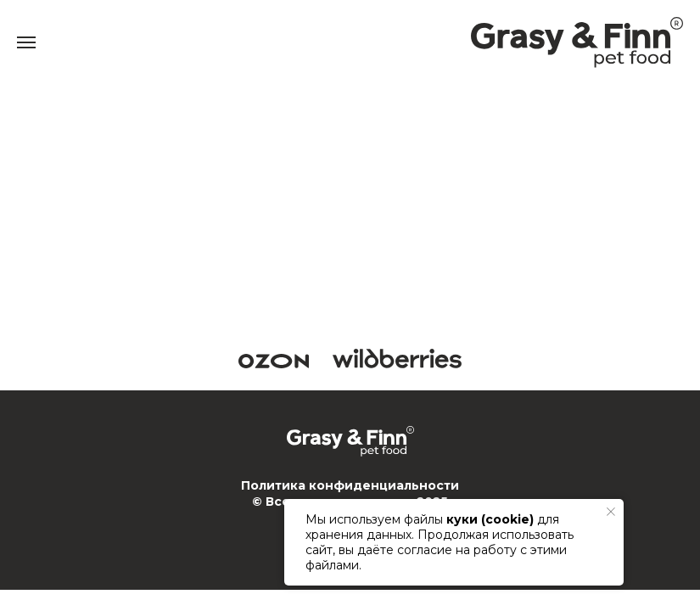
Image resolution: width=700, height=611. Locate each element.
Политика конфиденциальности (350, 485)
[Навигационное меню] (26, 42)
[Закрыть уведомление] (611, 512)
